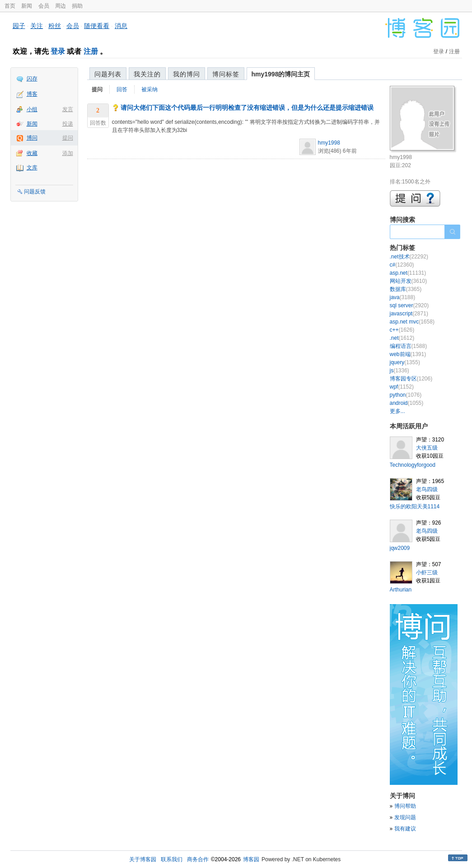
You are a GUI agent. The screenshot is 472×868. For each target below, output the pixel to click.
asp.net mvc (412, 322)
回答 (122, 89)
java (403, 297)
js (400, 371)
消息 (121, 26)
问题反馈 (35, 192)
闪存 (32, 79)
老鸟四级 (427, 489)
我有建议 (405, 829)
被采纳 (150, 89)
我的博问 (187, 74)
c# (402, 265)
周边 (61, 6)
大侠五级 (427, 448)
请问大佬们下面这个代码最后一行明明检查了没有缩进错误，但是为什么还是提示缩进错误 (247, 108)
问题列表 (108, 74)
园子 (19, 26)
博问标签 (226, 74)
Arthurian (401, 590)
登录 (58, 51)
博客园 (251, 859)
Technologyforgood (413, 465)
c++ (402, 330)
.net (402, 338)
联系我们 (172, 859)
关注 (37, 26)
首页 (10, 6)
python (406, 395)
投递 (68, 124)
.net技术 (409, 257)
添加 (68, 153)
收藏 (32, 153)
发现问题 (405, 817)
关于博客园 (143, 859)
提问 (68, 138)
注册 (91, 51)
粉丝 (55, 26)
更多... (397, 411)
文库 (32, 168)
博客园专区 (411, 379)
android (407, 403)
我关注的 (147, 74)
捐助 (77, 6)
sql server (409, 305)
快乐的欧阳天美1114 (415, 507)
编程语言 (409, 346)
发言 (68, 109)
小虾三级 (427, 572)
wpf (402, 387)
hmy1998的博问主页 (281, 74)
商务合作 (198, 859)
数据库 (406, 289)
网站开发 (409, 281)
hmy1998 (329, 143)
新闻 (27, 6)
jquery (405, 362)
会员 (44, 6)
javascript (409, 314)
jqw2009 (400, 548)
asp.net (408, 273)
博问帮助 (405, 806)
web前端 (408, 354)
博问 (32, 138)
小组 (32, 109)
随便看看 (97, 26)
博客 (32, 94)
